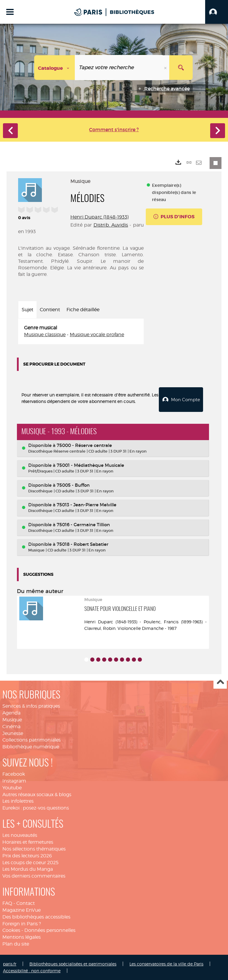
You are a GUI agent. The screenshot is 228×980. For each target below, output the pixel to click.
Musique (12, 719)
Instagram (14, 781)
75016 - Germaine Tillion (83, 524)
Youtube (12, 787)
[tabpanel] (81, 331)
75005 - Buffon (73, 485)
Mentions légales (22, 937)
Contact (26, 903)
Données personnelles (50, 930)
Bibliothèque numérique (31, 746)
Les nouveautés (20, 835)
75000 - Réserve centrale (84, 445)
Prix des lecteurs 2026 (27, 855)
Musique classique (45, 335)
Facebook (14, 774)
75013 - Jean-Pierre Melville (87, 504)
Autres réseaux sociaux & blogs (37, 794)
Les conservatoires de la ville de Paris (166, 964)
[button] (217, 12)
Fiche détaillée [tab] (83, 310)
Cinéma (11, 726)
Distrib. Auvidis (111, 225)
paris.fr (10, 964)
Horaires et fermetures (28, 842)
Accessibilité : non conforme (32, 970)
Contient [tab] (50, 310)
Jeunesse (13, 733)
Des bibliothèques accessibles (36, 917)
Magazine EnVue (22, 910)
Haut (220, 682)
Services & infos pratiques (31, 706)
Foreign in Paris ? (22, 923)
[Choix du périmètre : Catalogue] (55, 68)
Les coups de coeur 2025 (30, 862)
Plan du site (16, 944)
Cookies (11, 930)
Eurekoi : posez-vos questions (36, 808)
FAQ (7, 903)
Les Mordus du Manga (28, 869)
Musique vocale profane (97, 335)
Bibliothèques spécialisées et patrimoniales (73, 964)
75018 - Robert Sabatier (83, 544)
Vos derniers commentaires (34, 876)
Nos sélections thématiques (34, 849)
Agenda (11, 713)
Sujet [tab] (27, 310)
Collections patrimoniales (31, 740)
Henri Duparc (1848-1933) (99, 217)
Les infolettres (18, 801)
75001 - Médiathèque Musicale (90, 465)
